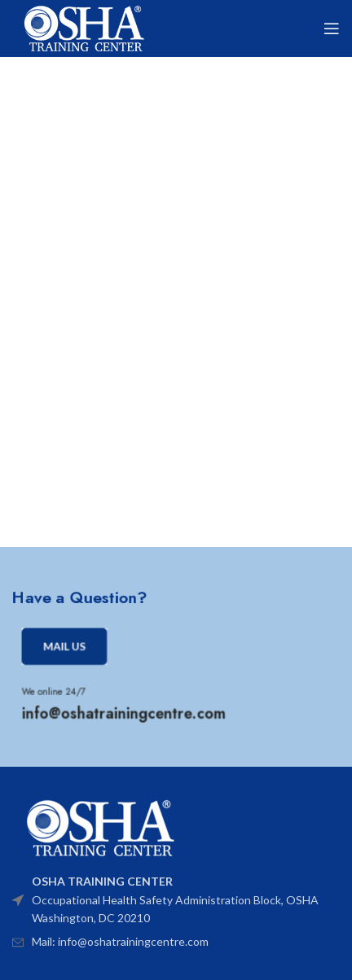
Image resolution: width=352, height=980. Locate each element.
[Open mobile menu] (332, 28)
